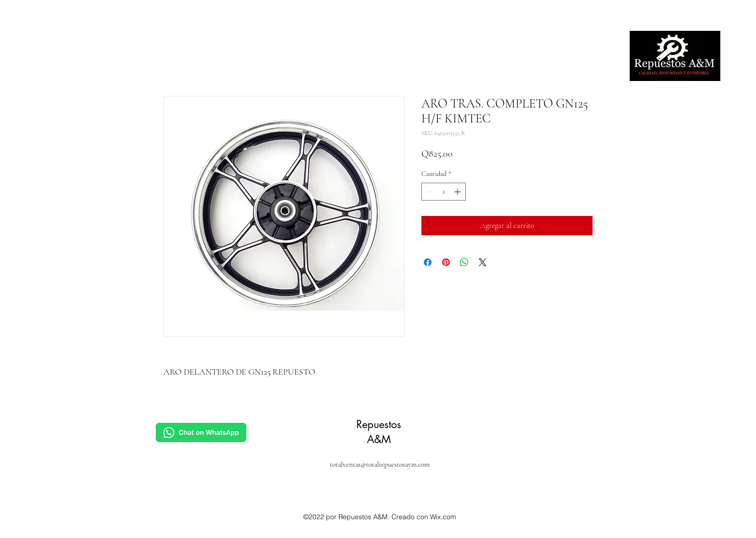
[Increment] (458, 192)
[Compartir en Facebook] (428, 262)
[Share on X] (483, 262)
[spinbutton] (444, 192)
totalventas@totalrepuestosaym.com (380, 464)
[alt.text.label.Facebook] (688, 13)
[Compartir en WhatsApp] (464, 262)
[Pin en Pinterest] (446, 262)
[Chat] (201, 432)
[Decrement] (429, 192)
